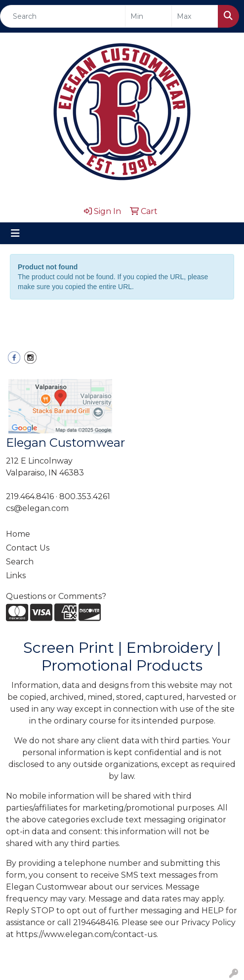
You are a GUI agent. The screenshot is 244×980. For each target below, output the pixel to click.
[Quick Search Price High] (195, 16)
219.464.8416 (30, 496)
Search (20, 562)
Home (18, 534)
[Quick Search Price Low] (148, 16)
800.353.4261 (85, 496)
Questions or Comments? (56, 596)
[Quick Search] (63, 16)
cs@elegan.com (37, 508)
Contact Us (28, 548)
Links (16, 575)
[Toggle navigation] (15, 233)
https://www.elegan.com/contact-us (86, 934)
